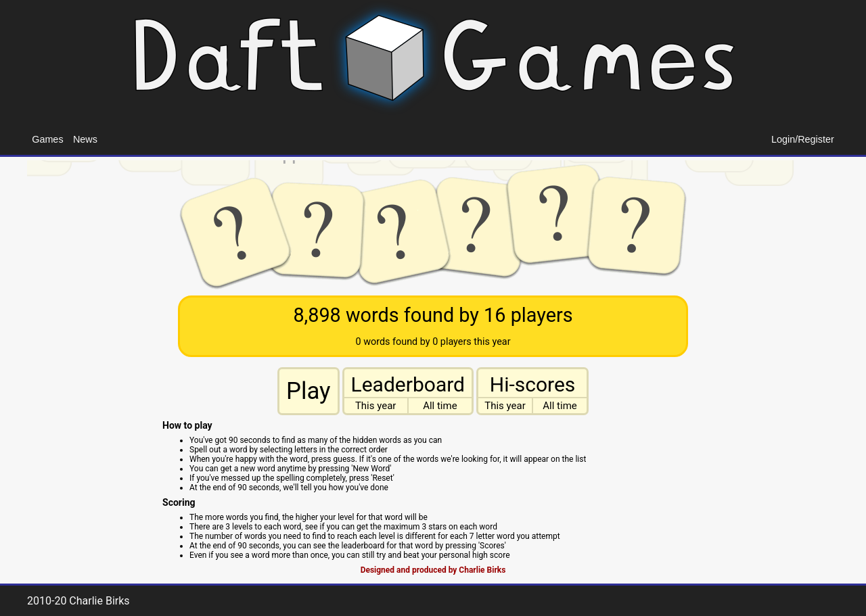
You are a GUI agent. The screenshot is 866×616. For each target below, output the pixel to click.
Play (309, 391)
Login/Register (803, 139)
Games (47, 139)
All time (440, 406)
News (85, 139)
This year (376, 406)
